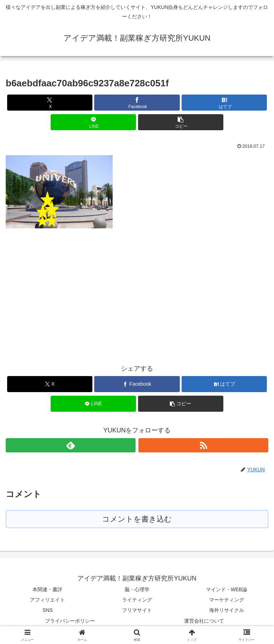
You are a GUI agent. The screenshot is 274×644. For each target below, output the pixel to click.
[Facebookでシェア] (137, 103)
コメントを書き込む (137, 519)
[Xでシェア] (50, 103)
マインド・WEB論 (227, 590)
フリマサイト (137, 610)
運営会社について (204, 621)
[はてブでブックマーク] (224, 103)
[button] (181, 122)
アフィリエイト (47, 600)
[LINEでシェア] (93, 122)
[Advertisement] (66, 290)
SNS (48, 610)
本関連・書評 (47, 590)
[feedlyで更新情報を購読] (71, 445)
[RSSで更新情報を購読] (203, 445)
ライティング (137, 600)
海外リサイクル (227, 610)
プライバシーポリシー (70, 621)
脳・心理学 (137, 590)
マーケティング (227, 600)
